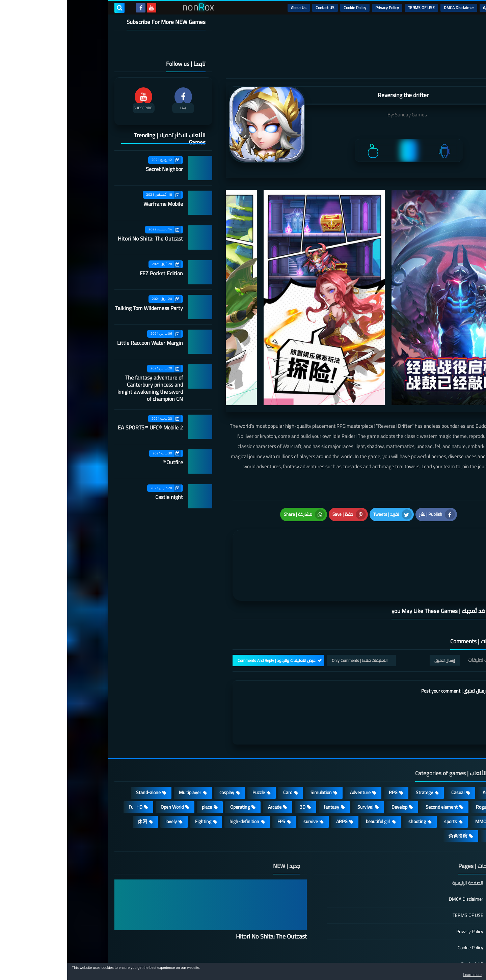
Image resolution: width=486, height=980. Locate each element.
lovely (104, 778)
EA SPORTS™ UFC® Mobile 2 (83, 427)
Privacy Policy (320, 8)
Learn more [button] (421, 975)
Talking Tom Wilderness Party (82, 308)
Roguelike (418, 763)
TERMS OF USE (354, 8)
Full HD (68, 763)
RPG (326, 749)
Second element (374, 763)
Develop (332, 763)
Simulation (254, 749)
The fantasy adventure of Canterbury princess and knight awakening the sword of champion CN (83, 388)
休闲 (75, 778)
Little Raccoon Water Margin (83, 343)
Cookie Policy (288, 8)
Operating (173, 763)
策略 (423, 792)
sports (383, 778)
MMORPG (418, 778)
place (140, 763)
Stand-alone (81, 749)
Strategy (357, 749)
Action (422, 749)
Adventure (293, 749)
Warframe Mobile (96, 204)
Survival (298, 763)
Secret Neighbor (97, 169)
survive (244, 778)
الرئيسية (422, 8)
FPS (214, 778)
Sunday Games (344, 115)
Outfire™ (106, 462)
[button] (460, 973)
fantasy (264, 763)
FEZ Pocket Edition (94, 273)
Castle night (102, 497)
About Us (232, 8)
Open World (105, 763)
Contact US (258, 8)
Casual (391, 749)
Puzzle (192, 749)
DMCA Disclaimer (392, 8)
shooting (350, 778)
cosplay (160, 749)
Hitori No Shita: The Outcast (83, 239)
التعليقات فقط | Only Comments (292, 617)
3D (235, 763)
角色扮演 (391, 792)
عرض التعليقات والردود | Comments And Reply (209, 617)
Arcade (208, 763)
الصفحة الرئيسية (401, 840)
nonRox (388, 959)
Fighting (136, 778)
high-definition (177, 778)
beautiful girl (311, 778)
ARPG (275, 778)
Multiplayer (123, 749)
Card (221, 749)
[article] (235, 538)
